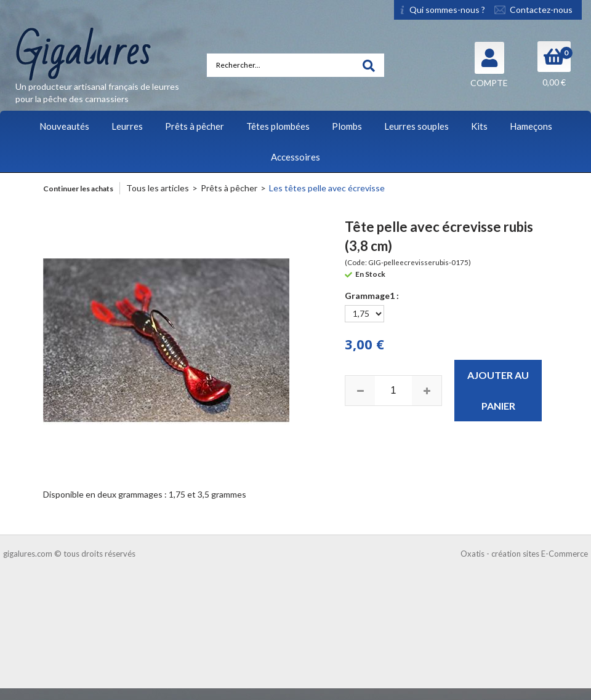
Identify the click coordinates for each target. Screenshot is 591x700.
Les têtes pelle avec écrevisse (327, 188)
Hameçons (531, 126)
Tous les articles (158, 188)
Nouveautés (64, 126)
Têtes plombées (278, 126)
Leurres (127, 126)
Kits (479, 126)
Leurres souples (416, 126)
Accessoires (295, 157)
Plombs (347, 126)
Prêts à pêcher (195, 126)
